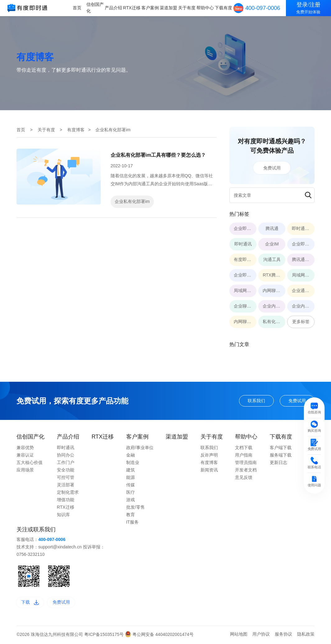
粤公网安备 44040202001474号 (159, 636)
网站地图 (239, 635)
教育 (131, 515)
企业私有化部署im (132, 201)
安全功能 (66, 471)
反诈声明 (209, 456)
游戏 (131, 500)
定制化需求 (68, 493)
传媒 (131, 485)
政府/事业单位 (140, 448)
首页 (80, 8)
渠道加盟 (170, 8)
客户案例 (152, 8)
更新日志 (278, 463)
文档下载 (244, 448)
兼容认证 (25, 456)
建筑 (131, 471)
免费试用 (272, 168)
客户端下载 (281, 448)
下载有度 (224, 8)
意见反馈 (244, 478)
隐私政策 (306, 635)
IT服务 (132, 523)
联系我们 (253, 401)
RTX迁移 (134, 8)
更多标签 (301, 322)
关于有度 (188, 8)
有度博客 (76, 130)
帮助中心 (206, 8)
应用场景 (25, 471)
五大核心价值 (30, 463)
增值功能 (66, 500)
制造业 (133, 463)
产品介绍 (115, 8)
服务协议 (283, 635)
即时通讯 (66, 448)
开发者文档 (246, 471)
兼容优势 (25, 448)
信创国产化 (97, 8)
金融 (131, 456)
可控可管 (66, 478)
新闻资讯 (209, 471)
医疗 (131, 493)
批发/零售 (136, 508)
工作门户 (66, 463)
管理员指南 (246, 463)
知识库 (63, 515)
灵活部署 (66, 485)
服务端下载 (281, 456)
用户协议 (261, 635)
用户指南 (244, 456)
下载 (31, 603)
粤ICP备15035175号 (105, 636)
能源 (131, 478)
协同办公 (66, 456)
